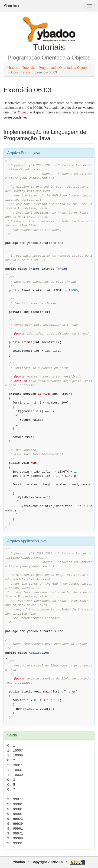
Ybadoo (11, 6)
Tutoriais (28, 68)
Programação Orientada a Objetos (64, 68)
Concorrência (21, 72)
